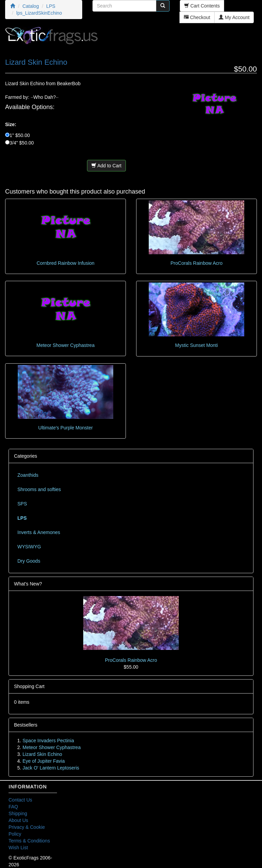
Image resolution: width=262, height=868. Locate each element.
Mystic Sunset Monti (196, 345)
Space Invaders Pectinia (48, 741)
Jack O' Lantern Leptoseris (51, 768)
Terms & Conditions (29, 841)
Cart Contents (202, 6)
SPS (22, 504)
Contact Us (20, 800)
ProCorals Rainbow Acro (197, 263)
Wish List (18, 848)
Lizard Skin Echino (42, 754)
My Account (234, 17)
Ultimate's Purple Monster (65, 428)
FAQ (13, 807)
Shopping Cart (29, 686)
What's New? (28, 584)
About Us (18, 820)
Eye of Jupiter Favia (44, 761)
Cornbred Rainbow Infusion (65, 263)
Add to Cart (106, 166)
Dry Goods (29, 561)
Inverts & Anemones (39, 532)
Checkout (197, 17)
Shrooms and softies (39, 489)
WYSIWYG (29, 547)
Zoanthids (28, 475)
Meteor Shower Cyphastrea (65, 345)
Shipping (18, 813)
